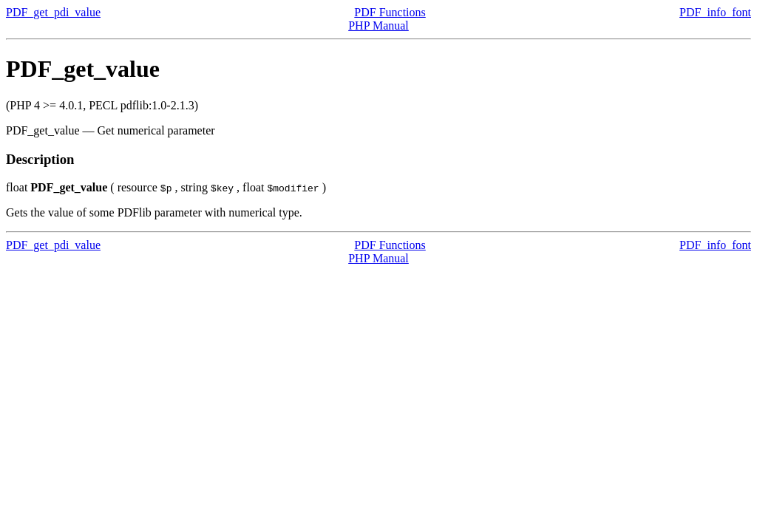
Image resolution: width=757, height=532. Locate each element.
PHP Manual (378, 25)
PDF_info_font (715, 12)
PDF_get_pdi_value (53, 12)
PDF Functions (390, 12)
